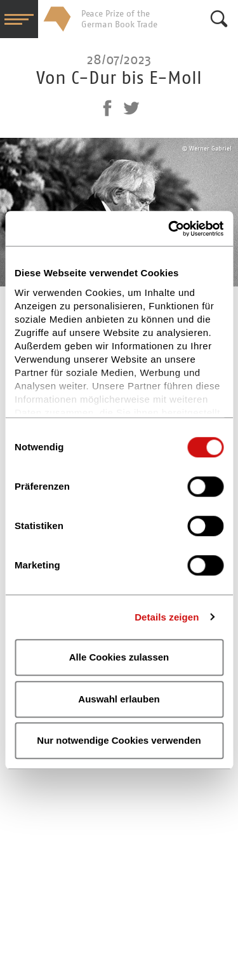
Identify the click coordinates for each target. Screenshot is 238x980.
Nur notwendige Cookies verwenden (119, 740)
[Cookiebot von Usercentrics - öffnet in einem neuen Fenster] (169, 229)
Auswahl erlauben (119, 699)
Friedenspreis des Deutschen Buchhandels (57, 19)
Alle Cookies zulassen (119, 657)
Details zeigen (167, 617)
